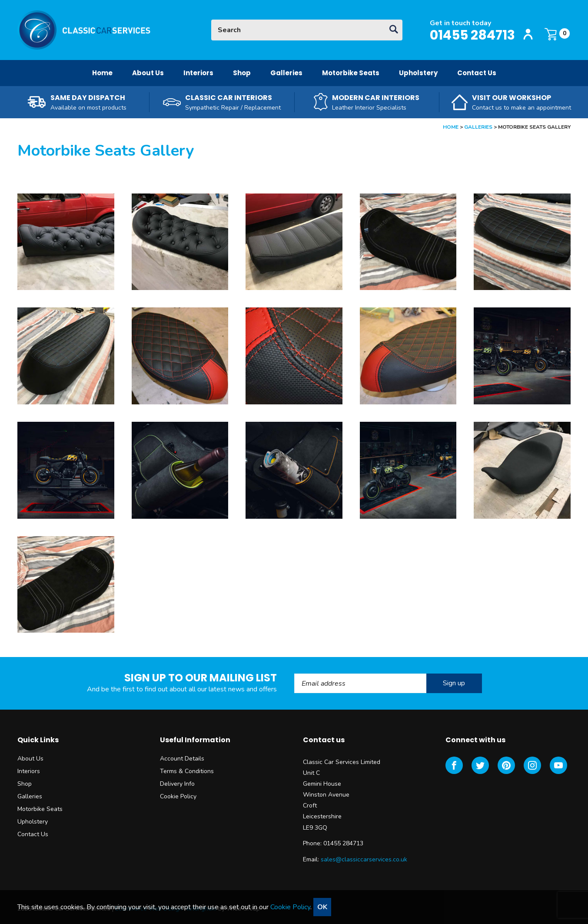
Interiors (198, 73)
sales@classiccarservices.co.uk (364, 859)
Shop (242, 73)
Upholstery (418, 73)
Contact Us (477, 73)
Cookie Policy (178, 796)
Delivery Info (177, 784)
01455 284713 (472, 35)
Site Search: (211, 20)
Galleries (286, 73)
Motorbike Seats (351, 73)
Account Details (182, 759)
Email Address (294, 674)
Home (102, 73)
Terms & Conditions (187, 771)
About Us (148, 73)
